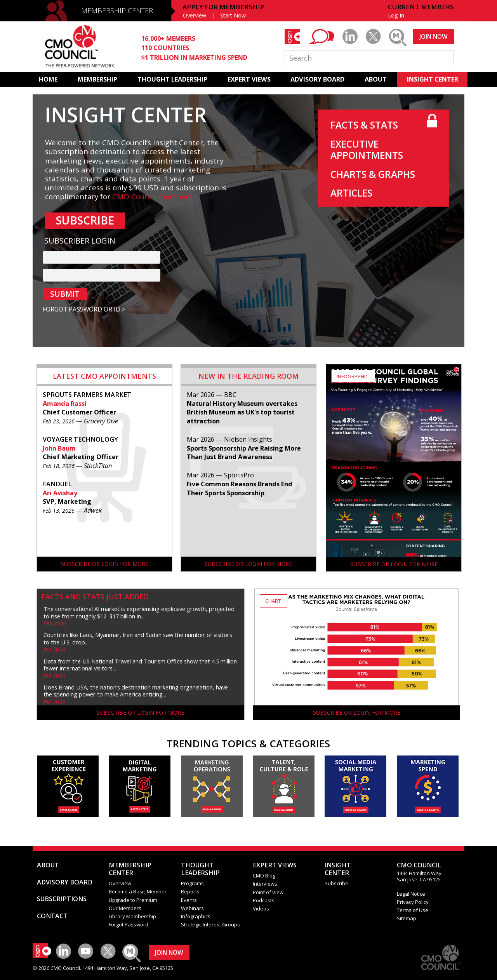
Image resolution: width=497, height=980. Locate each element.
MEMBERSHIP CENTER (117, 10)
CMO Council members (152, 197)
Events (189, 900)
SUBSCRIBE (85, 220)
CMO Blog (264, 876)
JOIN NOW (434, 37)
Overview (195, 15)
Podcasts (264, 900)
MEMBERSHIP (97, 79)
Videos (261, 909)
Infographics (196, 916)
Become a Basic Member (138, 891)
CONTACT (52, 916)
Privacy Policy (413, 902)
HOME (48, 79)
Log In (396, 15)
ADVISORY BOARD (317, 79)
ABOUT (376, 79)
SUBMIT (65, 294)
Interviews (265, 884)
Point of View (268, 892)
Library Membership (132, 916)
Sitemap (407, 918)
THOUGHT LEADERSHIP (172, 79)
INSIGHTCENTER (338, 869)
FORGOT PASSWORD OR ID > (84, 309)
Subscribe (336, 883)
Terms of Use (413, 910)
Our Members (125, 908)
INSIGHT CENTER (433, 79)
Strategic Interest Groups (210, 924)
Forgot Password (129, 924)
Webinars (192, 908)
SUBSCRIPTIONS (62, 899)
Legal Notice (411, 894)
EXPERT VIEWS (249, 79)
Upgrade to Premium (133, 900)
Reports (190, 891)
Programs (192, 883)
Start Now (233, 15)
